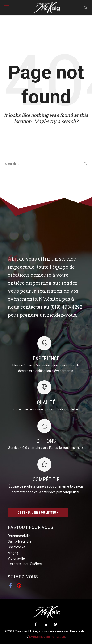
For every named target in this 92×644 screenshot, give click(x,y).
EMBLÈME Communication (47, 637)
